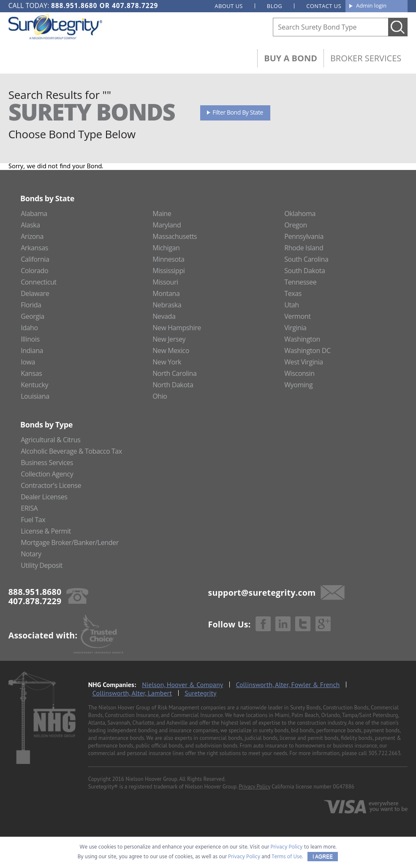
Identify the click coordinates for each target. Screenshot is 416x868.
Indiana (32, 350)
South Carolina (306, 259)
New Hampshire (177, 328)
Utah (291, 305)
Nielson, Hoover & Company (182, 685)
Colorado (34, 271)
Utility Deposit (42, 565)
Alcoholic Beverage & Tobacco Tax (71, 451)
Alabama (34, 214)
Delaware (35, 293)
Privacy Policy (254, 787)
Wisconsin (299, 373)
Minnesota (168, 259)
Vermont (297, 316)
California (35, 259)
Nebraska (167, 305)
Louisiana (35, 396)
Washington (302, 339)
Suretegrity (200, 693)
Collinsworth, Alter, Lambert (132, 693)
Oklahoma (300, 214)
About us (229, 6)
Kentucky (34, 385)
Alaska (30, 225)
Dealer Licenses (44, 497)
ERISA (29, 508)
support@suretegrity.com (262, 593)
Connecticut (39, 282)
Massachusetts (175, 236)
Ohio (160, 396)
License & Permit (46, 531)
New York (167, 362)
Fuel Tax (33, 520)
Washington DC (307, 350)
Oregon (296, 225)
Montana (166, 293)
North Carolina (174, 373)
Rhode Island (304, 248)
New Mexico (171, 350)
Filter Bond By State (238, 112)
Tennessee (300, 282)
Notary (31, 554)
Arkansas (34, 248)
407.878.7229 (135, 5)
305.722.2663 (384, 753)
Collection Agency (47, 474)
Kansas (31, 373)
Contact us (324, 6)
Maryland (167, 225)
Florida (31, 305)
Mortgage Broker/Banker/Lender (70, 542)
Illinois (30, 339)
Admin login (371, 5)
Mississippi (169, 271)
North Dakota (173, 385)
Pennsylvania (304, 236)
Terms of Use (287, 857)
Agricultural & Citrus (50, 440)
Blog (275, 6)
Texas (293, 293)
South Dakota (305, 271)
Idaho (29, 328)
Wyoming (298, 385)
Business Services (47, 463)
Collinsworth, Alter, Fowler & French (288, 685)
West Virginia (304, 362)
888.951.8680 (74, 5)
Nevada (164, 316)
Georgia (33, 316)
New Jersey (169, 339)
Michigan (166, 248)
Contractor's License (51, 485)
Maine (162, 214)
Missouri (165, 282)
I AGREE (323, 857)
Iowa (28, 362)
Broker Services (366, 58)
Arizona (32, 236)
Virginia (295, 328)
